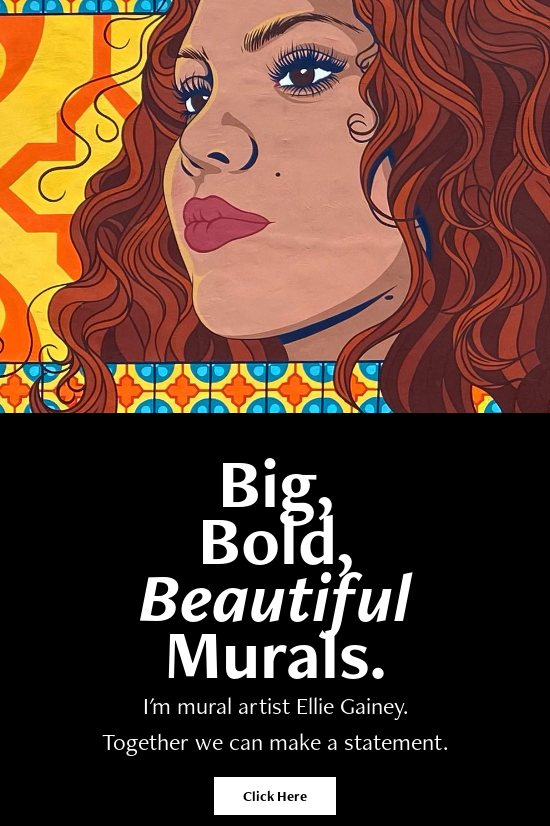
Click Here (275, 796)
